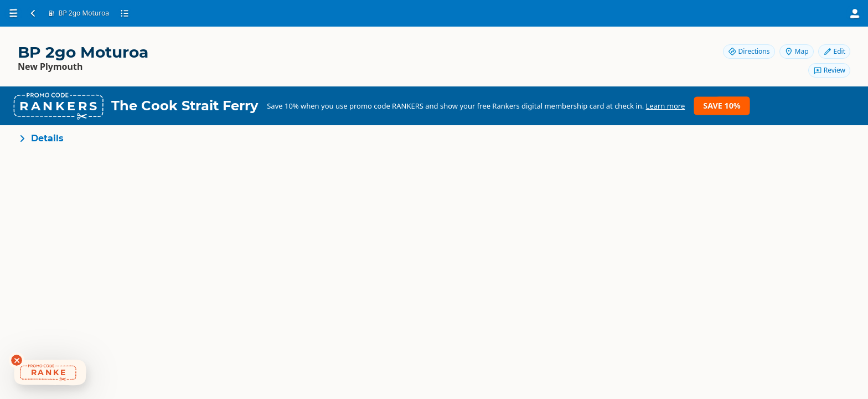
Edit (834, 51)
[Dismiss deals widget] (17, 360)
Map (797, 51)
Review (829, 70)
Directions (749, 51)
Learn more (666, 106)
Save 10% (722, 106)
